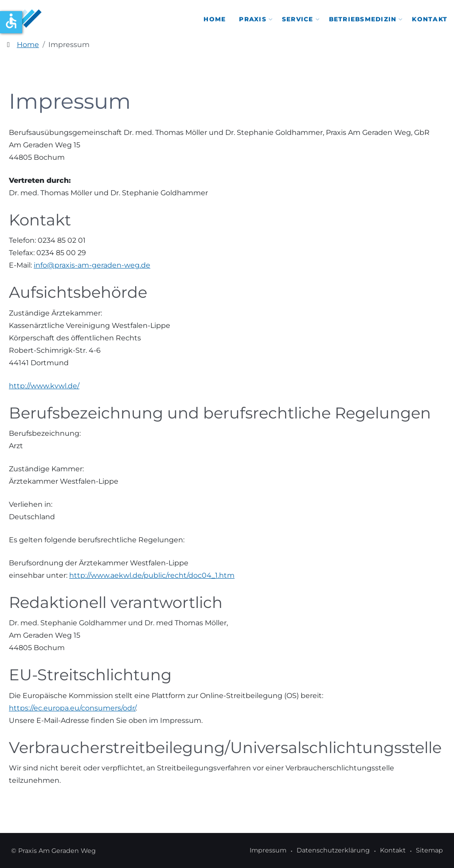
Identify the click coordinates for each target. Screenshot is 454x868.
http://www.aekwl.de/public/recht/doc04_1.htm (152, 575)
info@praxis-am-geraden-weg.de (92, 265)
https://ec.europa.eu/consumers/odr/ (72, 708)
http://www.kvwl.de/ (44, 386)
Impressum (268, 850)
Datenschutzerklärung (333, 850)
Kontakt (430, 19)
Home (215, 19)
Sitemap (429, 850)
